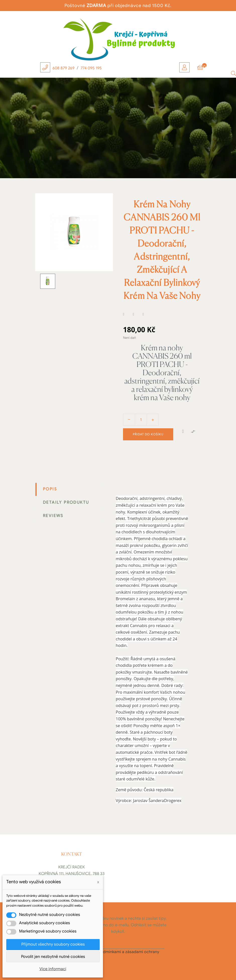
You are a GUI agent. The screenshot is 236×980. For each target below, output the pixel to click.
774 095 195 (91, 68)
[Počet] (141, 420)
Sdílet (127, 314)
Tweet (137, 314)
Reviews (53, 516)
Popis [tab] (50, 489)
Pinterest (146, 314)
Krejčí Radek (72, 867)
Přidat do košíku (148, 434)
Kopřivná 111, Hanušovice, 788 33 (72, 874)
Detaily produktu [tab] (66, 502)
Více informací (53, 969)
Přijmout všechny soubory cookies (53, 944)
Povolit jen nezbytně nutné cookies (53, 957)
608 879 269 (64, 68)
